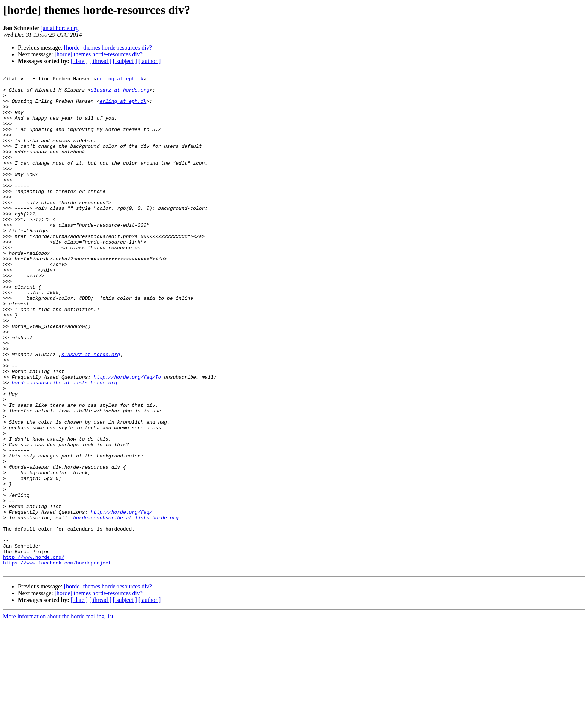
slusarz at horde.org (120, 93)
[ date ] (79, 61)
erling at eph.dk (120, 80)
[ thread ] (100, 61)
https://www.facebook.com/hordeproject (57, 660)
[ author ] (150, 61)
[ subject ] (125, 61)
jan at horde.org (60, 28)
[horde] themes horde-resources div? (108, 47)
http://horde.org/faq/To (127, 438)
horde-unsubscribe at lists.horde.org (64, 444)
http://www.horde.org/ (34, 654)
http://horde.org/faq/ (121, 600)
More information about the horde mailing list (58, 715)
